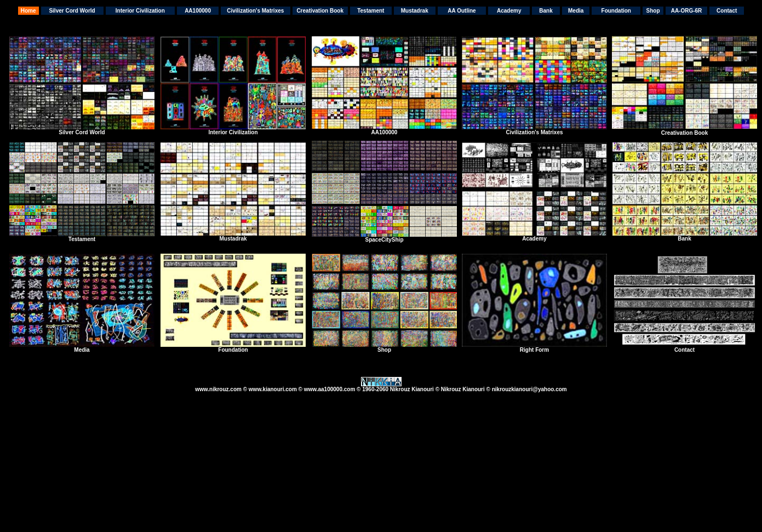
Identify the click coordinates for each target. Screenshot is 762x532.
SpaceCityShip (384, 240)
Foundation (616, 11)
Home (28, 11)
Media (576, 11)
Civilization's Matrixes (255, 11)
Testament (371, 11)
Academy (509, 11)
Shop (653, 11)
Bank (546, 11)
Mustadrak (415, 11)
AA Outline (462, 11)
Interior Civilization (140, 11)
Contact (727, 11)
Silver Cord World (72, 11)
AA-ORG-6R (687, 11)
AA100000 (198, 11)
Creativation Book (320, 11)
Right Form (534, 350)
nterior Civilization (234, 132)
